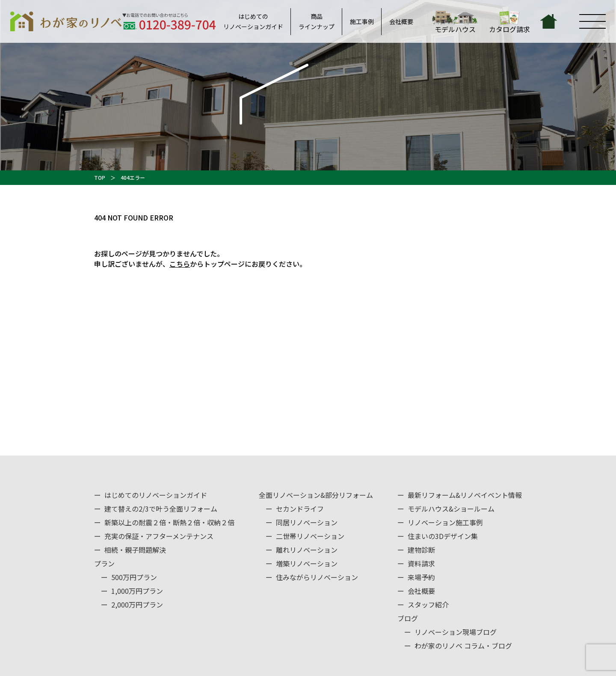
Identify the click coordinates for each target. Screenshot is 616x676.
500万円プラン (134, 577)
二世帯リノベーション (310, 536)
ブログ (408, 618)
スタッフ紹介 (428, 605)
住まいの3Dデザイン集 (443, 536)
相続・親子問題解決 (135, 550)
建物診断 (421, 550)
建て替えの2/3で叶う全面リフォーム (161, 509)
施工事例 (362, 21)
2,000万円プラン (137, 605)
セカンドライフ (300, 509)
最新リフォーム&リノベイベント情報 (465, 495)
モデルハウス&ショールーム (451, 509)
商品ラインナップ (317, 22)
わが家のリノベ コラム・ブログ (463, 646)
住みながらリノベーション (317, 577)
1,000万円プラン (137, 591)
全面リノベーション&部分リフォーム (316, 495)
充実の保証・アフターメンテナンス (159, 536)
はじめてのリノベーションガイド (253, 22)
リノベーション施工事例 (445, 522)
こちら (180, 264)
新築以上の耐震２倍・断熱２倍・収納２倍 (169, 522)
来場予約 (421, 577)
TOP (100, 177)
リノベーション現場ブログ (456, 632)
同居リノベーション (307, 522)
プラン (104, 563)
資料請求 (421, 563)
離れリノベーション (307, 550)
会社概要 (401, 21)
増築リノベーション (307, 563)
